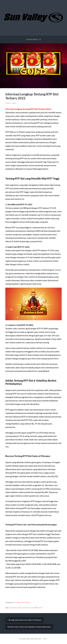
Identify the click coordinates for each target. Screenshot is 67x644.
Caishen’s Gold (15, 608)
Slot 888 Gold (37, 608)
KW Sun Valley (34, 639)
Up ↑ (46, 639)
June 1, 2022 (11, 103)
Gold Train (26, 608)
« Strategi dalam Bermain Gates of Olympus (24, 620)
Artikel (18, 602)
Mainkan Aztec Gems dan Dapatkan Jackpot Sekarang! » (29, 627)
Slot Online (26, 602)
